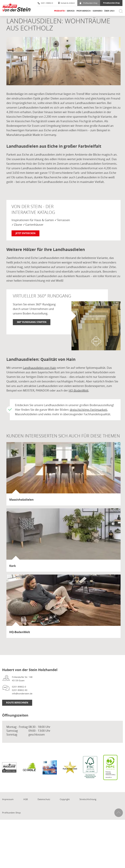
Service (70, 11)
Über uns (109, 11)
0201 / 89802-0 (45, 3)
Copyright (65, 799)
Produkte (59, 11)
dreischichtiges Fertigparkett (88, 410)
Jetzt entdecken (25, 233)
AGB (26, 799)
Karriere (97, 11)
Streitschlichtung (88, 799)
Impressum (8, 799)
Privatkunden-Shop (111, 3)
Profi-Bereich (83, 11)
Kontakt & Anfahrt (66, 3)
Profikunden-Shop (89, 3)
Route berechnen (17, 703)
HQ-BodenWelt (79, 390)
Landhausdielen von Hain (40, 368)
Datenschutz (44, 799)
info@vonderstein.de (22, 693)
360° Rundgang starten (32, 322)
